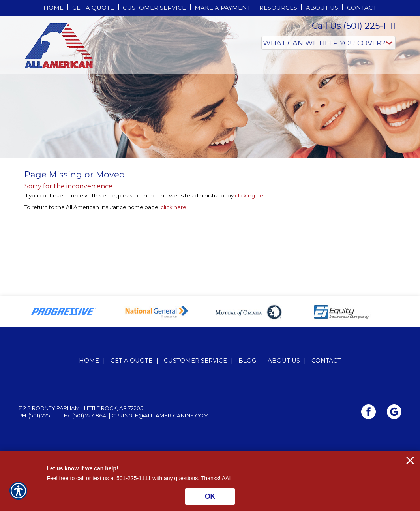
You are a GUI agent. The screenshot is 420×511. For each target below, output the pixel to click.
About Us (284, 361)
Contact (326, 361)
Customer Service (195, 361)
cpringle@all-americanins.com (160, 415)
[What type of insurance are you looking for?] (328, 43)
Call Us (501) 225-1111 (354, 26)
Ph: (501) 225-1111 (39, 415)
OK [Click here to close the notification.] (210, 496)
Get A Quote (131, 361)
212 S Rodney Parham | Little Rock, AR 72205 (81, 408)
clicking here (252, 195)
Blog (247, 361)
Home (89, 361)
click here (173, 207)
